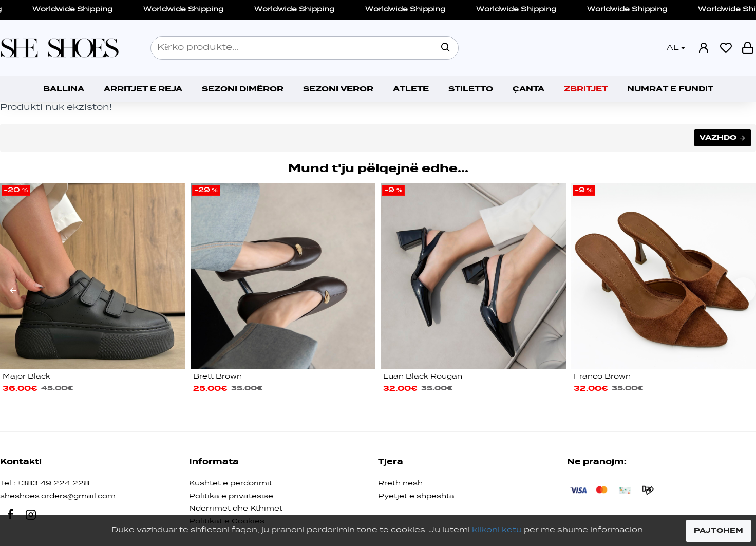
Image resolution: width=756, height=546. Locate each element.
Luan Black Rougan (423, 377)
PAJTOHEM (719, 531)
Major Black (26, 377)
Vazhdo (718, 138)
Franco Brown (602, 377)
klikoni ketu (497, 530)
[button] (13, 290)
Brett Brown (218, 377)
